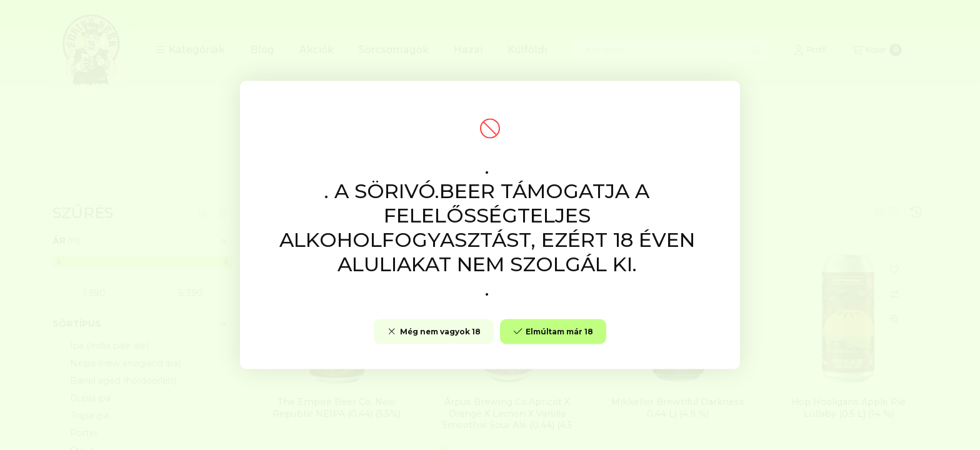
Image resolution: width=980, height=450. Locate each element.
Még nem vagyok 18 (433, 332)
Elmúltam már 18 (553, 332)
